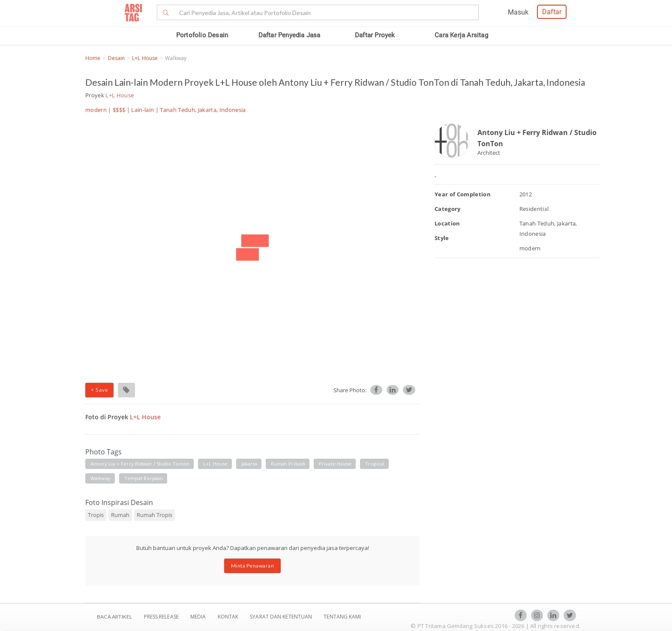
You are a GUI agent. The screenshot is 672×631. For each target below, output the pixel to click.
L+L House (145, 58)
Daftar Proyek (375, 35)
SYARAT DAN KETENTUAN (282, 617)
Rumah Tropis (154, 515)
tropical (375, 464)
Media (199, 617)
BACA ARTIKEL (114, 617)
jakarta (249, 464)
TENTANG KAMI (342, 617)
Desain (117, 58)
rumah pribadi (288, 464)
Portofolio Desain (202, 35)
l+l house (215, 464)
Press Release (161, 617)
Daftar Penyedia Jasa (289, 35)
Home (93, 58)
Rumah (120, 515)
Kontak (229, 617)
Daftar (552, 12)
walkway (100, 478)
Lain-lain (142, 110)
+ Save (99, 390)
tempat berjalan (144, 478)
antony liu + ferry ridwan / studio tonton (140, 464)
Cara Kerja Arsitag (461, 35)
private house (335, 464)
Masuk (518, 12)
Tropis (96, 515)
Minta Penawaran (253, 566)
